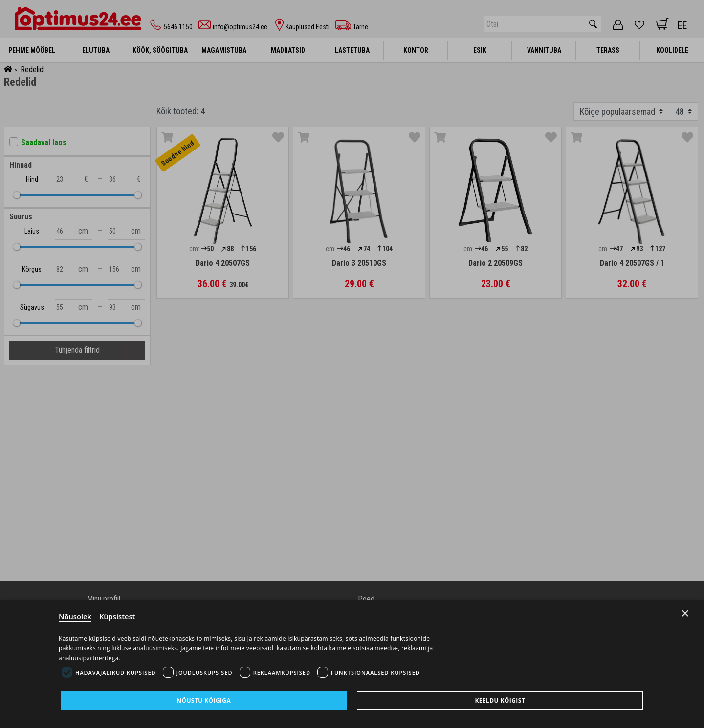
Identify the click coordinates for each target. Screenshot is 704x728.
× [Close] (685, 612)
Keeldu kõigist (500, 700)
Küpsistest (118, 616)
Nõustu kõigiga (204, 700)
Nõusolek (75, 616)
